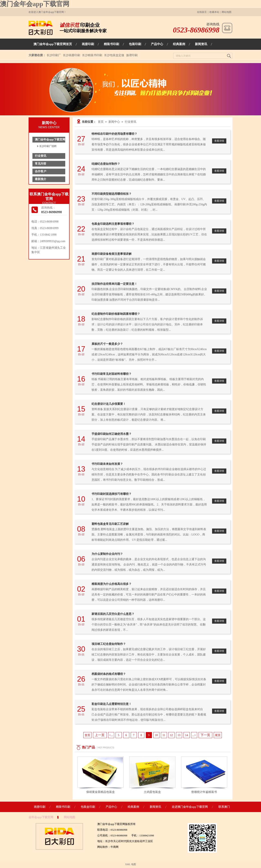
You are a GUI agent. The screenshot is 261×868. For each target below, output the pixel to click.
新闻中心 (114, 122)
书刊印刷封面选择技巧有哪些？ (112, 494)
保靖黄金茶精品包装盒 (101, 792)
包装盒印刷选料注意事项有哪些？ (113, 224)
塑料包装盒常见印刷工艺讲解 (110, 524)
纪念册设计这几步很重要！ (109, 404)
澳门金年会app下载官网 (35, 4)
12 (171, 735)
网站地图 (227, 12)
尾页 (218, 735)
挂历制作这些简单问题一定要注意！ (114, 284)
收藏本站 (214, 12)
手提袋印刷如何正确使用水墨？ (112, 434)
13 (179, 735)
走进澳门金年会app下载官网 (190, 807)
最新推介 (41, 179)
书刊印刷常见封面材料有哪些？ (112, 374)
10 (156, 735)
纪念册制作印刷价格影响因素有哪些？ (116, 314)
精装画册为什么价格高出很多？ (112, 584)
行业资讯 (41, 156)
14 (187, 735)
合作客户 (41, 171)
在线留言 (202, 12)
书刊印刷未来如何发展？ (107, 464)
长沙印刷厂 (54, 55)
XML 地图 (130, 864)
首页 (101, 122)
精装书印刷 (63, 807)
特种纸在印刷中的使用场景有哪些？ (114, 134)
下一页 (205, 735)
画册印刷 (40, 807)
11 (164, 735)
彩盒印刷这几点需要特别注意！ (112, 704)
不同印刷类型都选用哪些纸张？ (112, 194)
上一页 (100, 735)
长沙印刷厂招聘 (48, 146)
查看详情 (219, 141)
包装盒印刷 (88, 807)
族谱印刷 (132, 55)
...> (194, 735)
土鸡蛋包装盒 (152, 792)
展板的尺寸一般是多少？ (107, 344)
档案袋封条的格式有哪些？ (109, 674)
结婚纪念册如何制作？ (106, 164)
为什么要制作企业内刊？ (107, 554)
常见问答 (41, 164)
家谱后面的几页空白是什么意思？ (113, 614)
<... (111, 735)
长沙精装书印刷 (92, 55)
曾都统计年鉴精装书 (204, 792)
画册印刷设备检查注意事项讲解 (112, 254)
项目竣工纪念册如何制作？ (109, 644)
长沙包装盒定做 (114, 55)
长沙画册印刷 (72, 55)
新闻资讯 (155, 807)
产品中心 (111, 807)
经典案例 (133, 807)
